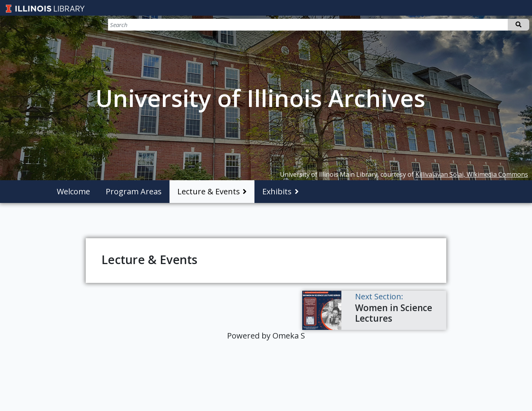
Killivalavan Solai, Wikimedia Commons (472, 174)
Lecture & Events (209, 191)
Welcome (73, 191)
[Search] (488, 25)
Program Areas (134, 191)
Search (518, 25)
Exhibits (277, 191)
